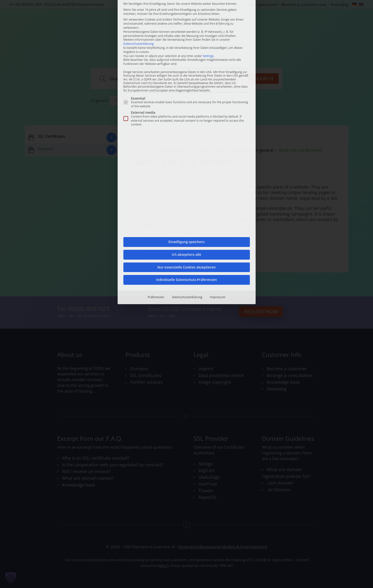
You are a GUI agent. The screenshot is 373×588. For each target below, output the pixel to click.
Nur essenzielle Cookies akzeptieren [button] (186, 146)
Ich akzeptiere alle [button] (186, 133)
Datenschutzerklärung (187, 176)
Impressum (218, 176)
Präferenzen (156, 176)
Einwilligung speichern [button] (186, 120)
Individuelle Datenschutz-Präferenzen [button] (186, 158)
